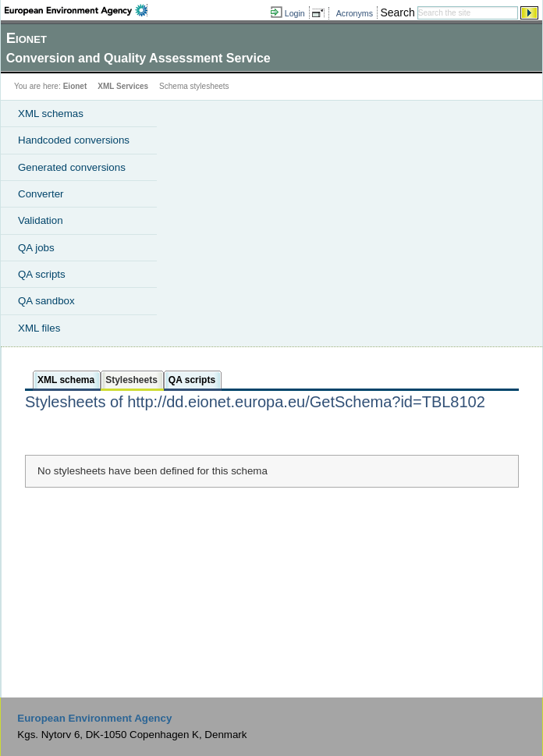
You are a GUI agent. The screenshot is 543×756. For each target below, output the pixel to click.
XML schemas (51, 114)
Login (295, 13)
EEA (76, 10)
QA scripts (42, 274)
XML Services (123, 86)
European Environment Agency (94, 718)
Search (397, 12)
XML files (39, 328)
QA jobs (36, 248)
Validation (41, 220)
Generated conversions (72, 167)
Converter (41, 194)
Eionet (75, 86)
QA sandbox (46, 301)
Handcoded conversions (74, 140)
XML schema (66, 380)
